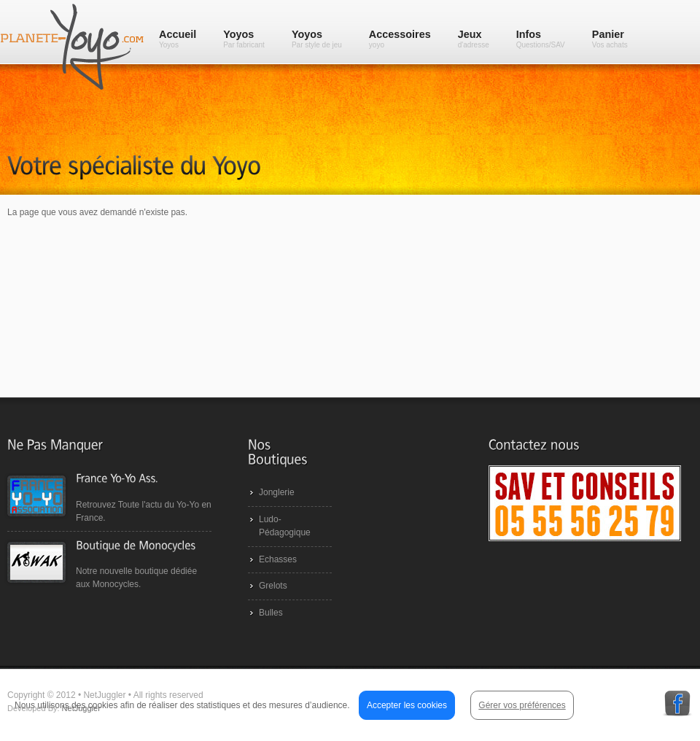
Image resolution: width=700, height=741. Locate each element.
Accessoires (400, 39)
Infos (541, 39)
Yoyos (244, 39)
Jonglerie (277, 492)
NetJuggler (81, 708)
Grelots (273, 586)
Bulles (271, 613)
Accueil (178, 39)
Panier (610, 39)
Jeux (474, 39)
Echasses (278, 559)
